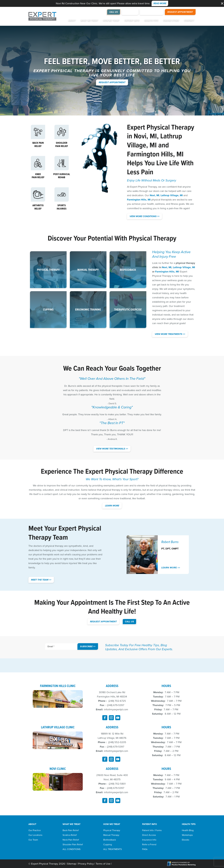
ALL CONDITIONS (71, 849)
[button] (222, 3)
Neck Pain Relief (71, 840)
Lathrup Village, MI (154, 140)
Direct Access (149, 835)
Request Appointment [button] (180, 12)
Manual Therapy (111, 835)
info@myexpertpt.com (116, 709)
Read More (160, 3)
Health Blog (188, 830)
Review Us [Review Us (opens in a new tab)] (130, 12)
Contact (189, 20)
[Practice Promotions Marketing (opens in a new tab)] (184, 865)
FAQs (145, 849)
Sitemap (72, 864)
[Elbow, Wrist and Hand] (87, 141)
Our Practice (35, 830)
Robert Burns (170, 542)
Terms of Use (103, 864)
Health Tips (151, 20)
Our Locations (35, 835)
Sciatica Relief (70, 835)
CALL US (129, 622)
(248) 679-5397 (115, 705)
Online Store (171, 20)
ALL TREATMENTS (112, 849)
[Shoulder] (98, 135)
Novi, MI (145, 136)
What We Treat (89, 20)
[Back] (103, 143)
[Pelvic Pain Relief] (100, 154)
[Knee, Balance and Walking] (105, 169)
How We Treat (111, 20)
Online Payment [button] (152, 12)
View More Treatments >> (170, 334)
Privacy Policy (86, 864)
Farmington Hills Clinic (58, 686)
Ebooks (185, 840)
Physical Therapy (112, 830)
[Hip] (94, 151)
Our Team (33, 840)
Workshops (187, 835)
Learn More (112, 506)
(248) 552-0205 (117, 742)
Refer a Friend (149, 844)
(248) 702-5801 (117, 784)
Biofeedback (110, 840)
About (72, 20)
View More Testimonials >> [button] (112, 449)
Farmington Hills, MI (155, 154)
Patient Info (132, 20)
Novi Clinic (58, 769)
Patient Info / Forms (152, 830)
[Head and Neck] (107, 126)
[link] (105, 718)
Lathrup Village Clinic (58, 727)
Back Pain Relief (71, 830)
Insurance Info (149, 840)
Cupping (108, 844)
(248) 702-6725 (117, 701)
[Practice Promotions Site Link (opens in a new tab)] (169, 864)
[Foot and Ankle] (104, 185)
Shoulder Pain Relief (73, 844)
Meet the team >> (41, 580)
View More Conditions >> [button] (144, 216)
